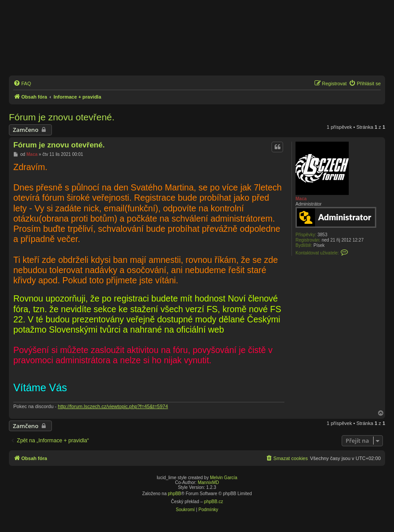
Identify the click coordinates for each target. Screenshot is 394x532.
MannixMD (209, 482)
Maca (301, 199)
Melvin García (224, 478)
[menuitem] (22, 83)
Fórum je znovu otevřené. (62, 117)
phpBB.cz (214, 502)
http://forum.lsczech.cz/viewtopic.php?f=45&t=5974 (113, 406)
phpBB (174, 494)
